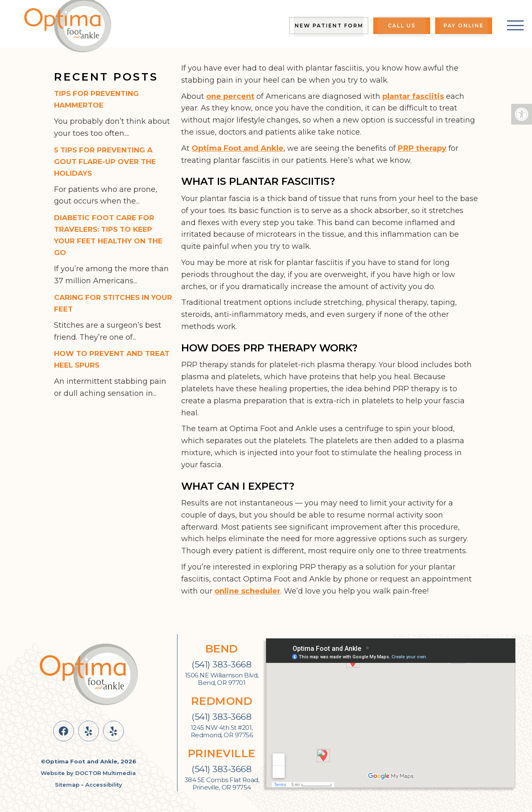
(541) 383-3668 (222, 664)
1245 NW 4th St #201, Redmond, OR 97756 (222, 731)
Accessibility (104, 785)
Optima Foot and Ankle (238, 148)
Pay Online (464, 26)
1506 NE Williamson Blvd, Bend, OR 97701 (222, 679)
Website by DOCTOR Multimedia (88, 773)
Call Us (402, 26)
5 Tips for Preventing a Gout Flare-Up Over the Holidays (105, 162)
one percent (230, 96)
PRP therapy (422, 148)
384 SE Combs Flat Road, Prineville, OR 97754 (222, 784)
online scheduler (248, 591)
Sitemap (67, 785)
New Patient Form (329, 26)
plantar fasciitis (413, 96)
